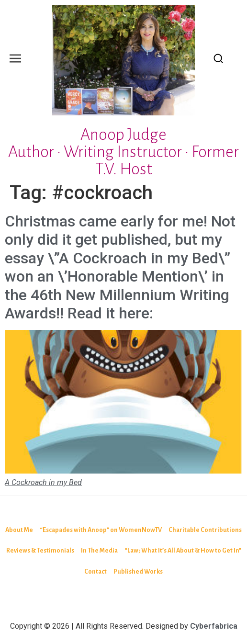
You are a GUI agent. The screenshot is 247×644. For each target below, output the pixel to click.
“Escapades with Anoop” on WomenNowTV (101, 530)
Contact (95, 572)
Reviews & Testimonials (40, 551)
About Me (19, 530)
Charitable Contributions (205, 530)
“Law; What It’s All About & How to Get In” (183, 551)
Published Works (138, 572)
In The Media (99, 551)
